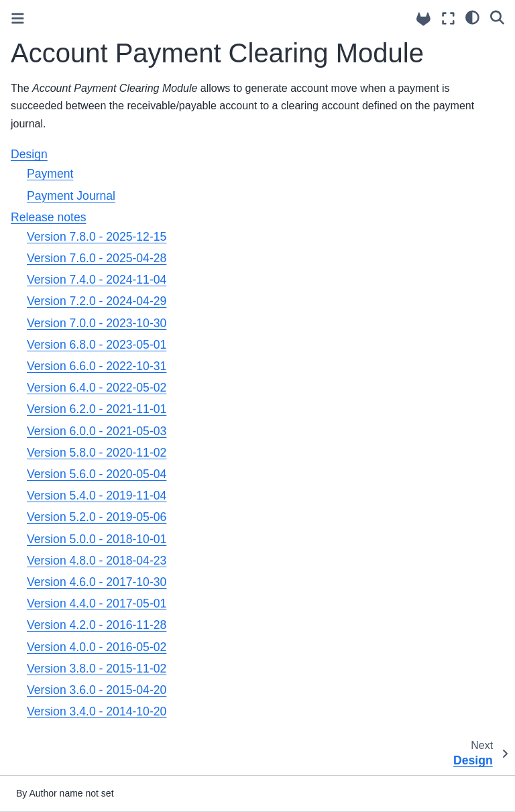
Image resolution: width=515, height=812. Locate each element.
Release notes (48, 217)
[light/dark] (472, 17)
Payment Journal (71, 196)
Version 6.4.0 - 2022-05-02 (97, 388)
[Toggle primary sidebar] (18, 18)
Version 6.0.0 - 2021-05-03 (97, 431)
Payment (50, 174)
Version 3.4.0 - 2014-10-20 (97, 711)
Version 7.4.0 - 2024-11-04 (97, 280)
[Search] (497, 17)
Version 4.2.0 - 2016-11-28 (97, 625)
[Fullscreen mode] (448, 18)
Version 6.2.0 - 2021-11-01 (97, 409)
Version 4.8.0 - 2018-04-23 (97, 561)
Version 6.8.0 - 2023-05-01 (97, 345)
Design (29, 154)
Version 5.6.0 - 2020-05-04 (97, 474)
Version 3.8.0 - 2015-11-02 (97, 669)
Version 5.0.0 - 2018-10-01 (97, 539)
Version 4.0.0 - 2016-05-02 (97, 647)
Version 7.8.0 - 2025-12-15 (97, 237)
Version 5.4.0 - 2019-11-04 (97, 496)
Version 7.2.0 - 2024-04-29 (97, 301)
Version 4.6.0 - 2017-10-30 (97, 582)
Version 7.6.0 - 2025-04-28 (97, 258)
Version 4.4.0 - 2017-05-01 (97, 603)
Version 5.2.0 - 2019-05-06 (97, 517)
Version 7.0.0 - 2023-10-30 (97, 323)
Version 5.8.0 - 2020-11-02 (97, 453)
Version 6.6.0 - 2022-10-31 (97, 366)
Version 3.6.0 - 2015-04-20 (97, 690)
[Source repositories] (423, 19)
